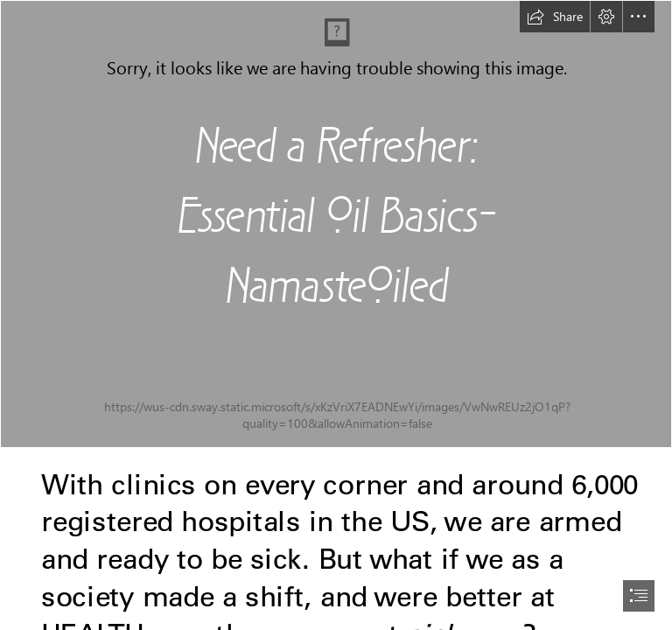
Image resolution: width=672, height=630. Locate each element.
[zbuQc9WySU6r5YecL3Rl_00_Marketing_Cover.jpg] (336, 224)
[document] (336, 315)
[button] (555, 17)
